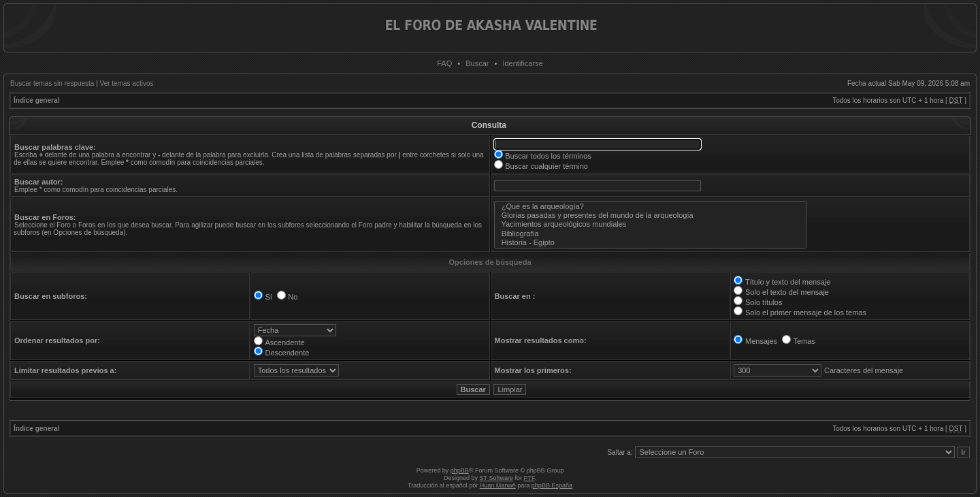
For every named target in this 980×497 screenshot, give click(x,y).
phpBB (460, 470)
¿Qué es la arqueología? (651, 207)
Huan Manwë (498, 485)
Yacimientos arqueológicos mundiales (651, 224)
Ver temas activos (127, 83)
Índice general (36, 100)
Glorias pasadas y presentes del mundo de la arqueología (651, 215)
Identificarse (522, 63)
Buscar (477, 63)
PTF (529, 478)
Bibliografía (651, 234)
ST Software (496, 478)
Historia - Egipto (651, 243)
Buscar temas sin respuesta (52, 83)
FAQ (444, 63)
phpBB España (552, 485)
